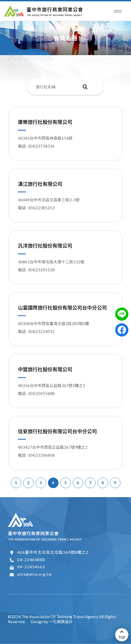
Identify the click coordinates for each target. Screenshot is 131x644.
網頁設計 (65, 622)
